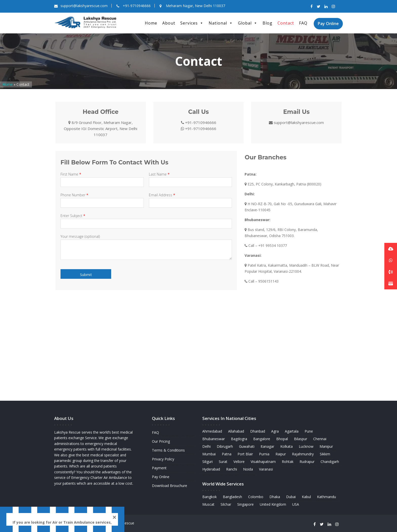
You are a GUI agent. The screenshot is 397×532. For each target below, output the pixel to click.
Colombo (256, 496)
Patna (228, 454)
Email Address (191, 199)
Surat (224, 462)
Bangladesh (233, 496)
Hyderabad (212, 469)
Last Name (191, 178)
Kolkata (286, 447)
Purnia (264, 454)
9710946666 (53, 516)
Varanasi (266, 469)
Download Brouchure (170, 485)
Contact (286, 23)
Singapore (246, 503)
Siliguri (209, 462)
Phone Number (102, 199)
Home (151, 23)
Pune (308, 432)
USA (295, 503)
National (221, 23)
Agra (275, 432)
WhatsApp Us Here (87, 516)
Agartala (291, 432)
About (169, 23)
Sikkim (324, 454)
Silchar (227, 503)
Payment (160, 468)
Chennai (319, 439)
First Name (102, 178)
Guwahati (247, 447)
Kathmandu (325, 496)
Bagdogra (240, 439)
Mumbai (210, 454)
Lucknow (305, 447)
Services (192, 23)
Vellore (240, 462)
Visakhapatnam (263, 462)
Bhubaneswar (215, 439)
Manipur (325, 447)
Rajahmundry (302, 454)
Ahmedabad (213, 432)
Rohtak (287, 462)
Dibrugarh (226, 447)
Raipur (281, 454)
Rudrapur (306, 462)
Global (248, 23)
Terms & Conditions (168, 450)
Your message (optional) (146, 247)
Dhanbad (258, 432)
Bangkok (211, 496)
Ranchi (232, 469)
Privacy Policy (163, 459)
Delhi (208, 447)
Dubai (291, 496)
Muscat (210, 503)
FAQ (303, 23)
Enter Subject (146, 220)
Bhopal (282, 439)
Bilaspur (300, 439)
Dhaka (275, 496)
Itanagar (267, 447)
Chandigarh (329, 462)
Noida (249, 469)
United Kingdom (273, 503)
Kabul (305, 496)
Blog (267, 23)
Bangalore (262, 439)
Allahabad (237, 432)
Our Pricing (161, 442)
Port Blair (246, 454)
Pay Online (328, 24)
